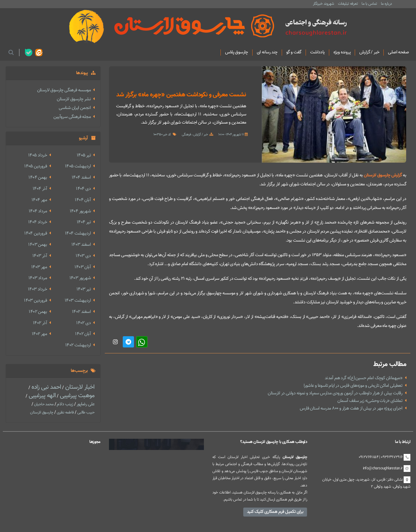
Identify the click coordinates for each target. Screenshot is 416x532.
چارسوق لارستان (42, 413)
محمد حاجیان (43, 404)
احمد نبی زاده (46, 387)
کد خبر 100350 (162, 135)
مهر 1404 (39, 200)
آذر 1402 (40, 323)
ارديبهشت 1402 (78, 345)
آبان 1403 (83, 267)
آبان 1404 (83, 200)
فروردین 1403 (35, 301)
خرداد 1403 (37, 289)
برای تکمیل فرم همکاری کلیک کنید (275, 512)
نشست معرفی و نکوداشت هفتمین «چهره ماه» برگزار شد (181, 95)
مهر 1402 (39, 334)
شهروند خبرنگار (324, 4)
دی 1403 (83, 256)
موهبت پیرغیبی (76, 396)
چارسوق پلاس (237, 53)
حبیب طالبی (85, 413)
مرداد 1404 (38, 211)
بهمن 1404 (38, 178)
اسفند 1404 (81, 178)
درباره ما (387, 4)
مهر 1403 (39, 267)
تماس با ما (369, 4)
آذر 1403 (40, 256)
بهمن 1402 (38, 312)
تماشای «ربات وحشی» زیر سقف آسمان (370, 401)
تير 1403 (84, 289)
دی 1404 (83, 189)
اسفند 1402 (81, 312)
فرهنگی (186, 135)
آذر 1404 (40, 189)
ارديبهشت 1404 (78, 234)
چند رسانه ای (267, 53)
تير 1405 (84, 155)
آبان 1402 (83, 334)
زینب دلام (65, 404)
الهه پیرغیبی (41, 396)
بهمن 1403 (37, 245)
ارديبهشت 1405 (78, 166)
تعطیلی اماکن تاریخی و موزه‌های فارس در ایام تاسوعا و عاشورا (353, 386)
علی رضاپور (85, 404)
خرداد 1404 (37, 222)
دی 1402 (83, 323)
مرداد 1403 (38, 278)
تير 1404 (84, 222)
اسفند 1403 (81, 245)
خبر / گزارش (369, 53)
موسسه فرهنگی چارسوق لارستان (64, 90)
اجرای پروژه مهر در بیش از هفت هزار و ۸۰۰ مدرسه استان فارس (351, 409)
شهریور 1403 (80, 278)
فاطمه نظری (65, 413)
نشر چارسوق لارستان (74, 99)
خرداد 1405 (37, 155)
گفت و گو (294, 53)
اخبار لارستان (79, 387)
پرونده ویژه (342, 53)
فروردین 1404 (36, 234)
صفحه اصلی (398, 53)
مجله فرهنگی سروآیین (72, 117)
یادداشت (317, 53)
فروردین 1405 (36, 166)
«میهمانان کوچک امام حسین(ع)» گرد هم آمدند (363, 378)
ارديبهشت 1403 (78, 301)
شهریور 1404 (80, 211)
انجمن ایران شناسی (75, 108)
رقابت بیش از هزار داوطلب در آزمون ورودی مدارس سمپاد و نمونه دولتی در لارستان (335, 393)
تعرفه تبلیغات (348, 4)
